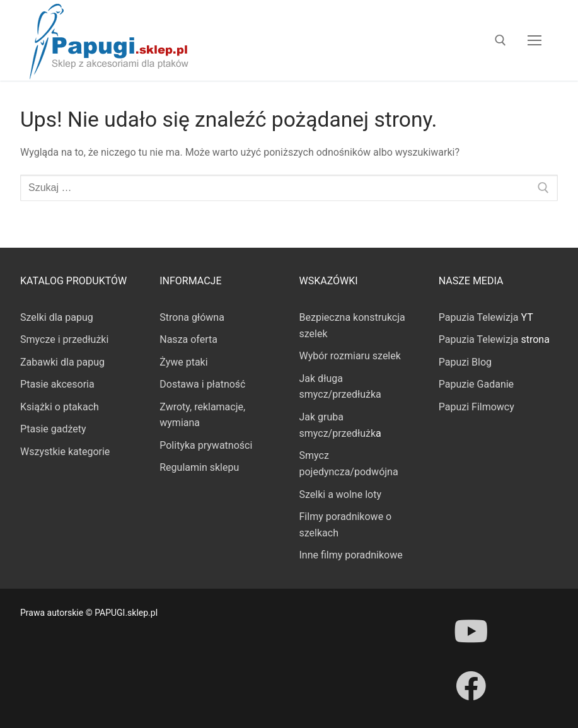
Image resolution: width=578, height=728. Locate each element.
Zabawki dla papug (62, 362)
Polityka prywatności (206, 445)
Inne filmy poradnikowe (351, 555)
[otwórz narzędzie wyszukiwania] (500, 40)
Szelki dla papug (57, 317)
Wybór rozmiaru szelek (350, 356)
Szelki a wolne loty (340, 494)
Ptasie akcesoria (57, 384)
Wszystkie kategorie (65, 452)
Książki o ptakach (60, 407)
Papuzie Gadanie (476, 384)
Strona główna (192, 317)
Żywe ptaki (183, 362)
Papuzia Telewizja (479, 317)
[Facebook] (471, 686)
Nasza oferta (188, 339)
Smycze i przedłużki (64, 339)
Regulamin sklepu (199, 467)
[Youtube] (471, 631)
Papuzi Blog (465, 362)
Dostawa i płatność (202, 384)
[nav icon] (535, 40)
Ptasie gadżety (53, 429)
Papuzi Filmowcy (477, 407)
